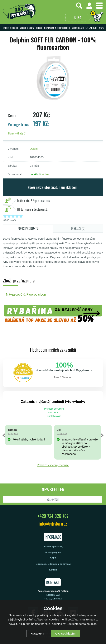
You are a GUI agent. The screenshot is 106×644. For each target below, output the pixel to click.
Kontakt (53, 570)
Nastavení (37, 633)
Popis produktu (28, 228)
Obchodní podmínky (53, 546)
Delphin (34, 149)
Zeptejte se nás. (34, 201)
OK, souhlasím (65, 633)
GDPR (53, 558)
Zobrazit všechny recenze (53, 465)
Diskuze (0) (78, 228)
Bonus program (53, 552)
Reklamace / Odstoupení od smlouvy (53, 564)
